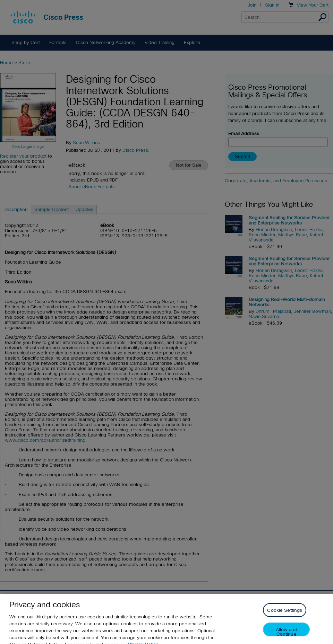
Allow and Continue (287, 638)
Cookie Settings (285, 616)
